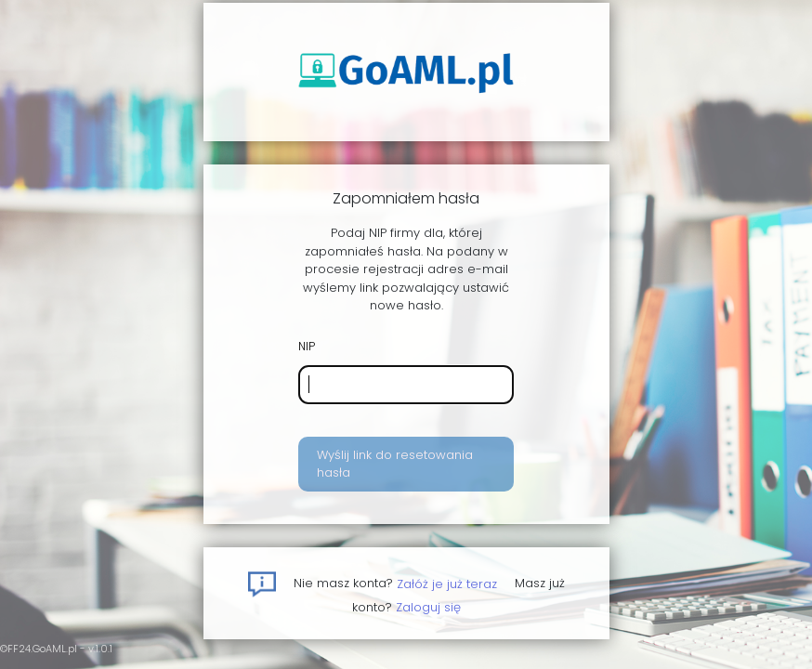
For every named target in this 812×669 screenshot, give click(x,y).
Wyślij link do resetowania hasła (395, 464)
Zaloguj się (428, 607)
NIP (307, 346)
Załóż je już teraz (447, 583)
